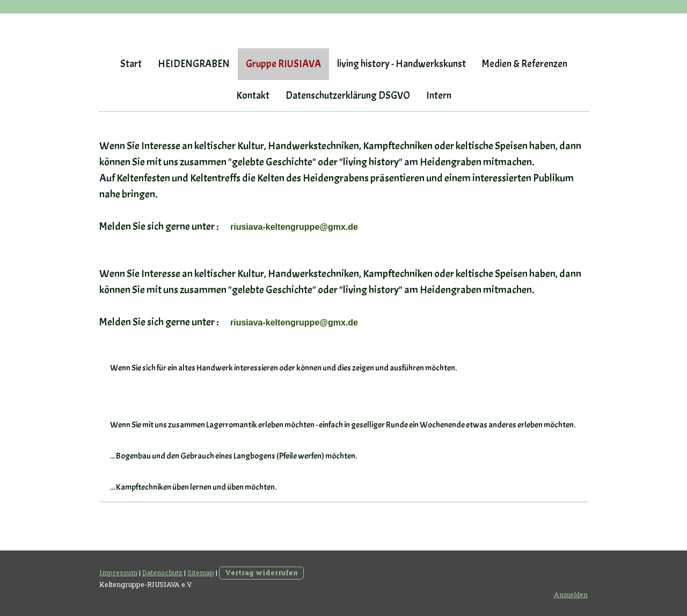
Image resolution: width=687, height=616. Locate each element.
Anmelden (571, 595)
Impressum (118, 572)
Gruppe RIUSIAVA (283, 64)
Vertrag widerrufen (261, 572)
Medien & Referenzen (525, 64)
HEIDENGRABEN (194, 64)
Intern (439, 96)
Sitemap (201, 572)
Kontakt (253, 96)
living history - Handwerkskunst (401, 64)
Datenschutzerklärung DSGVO (348, 96)
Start (131, 64)
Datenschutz (162, 572)
